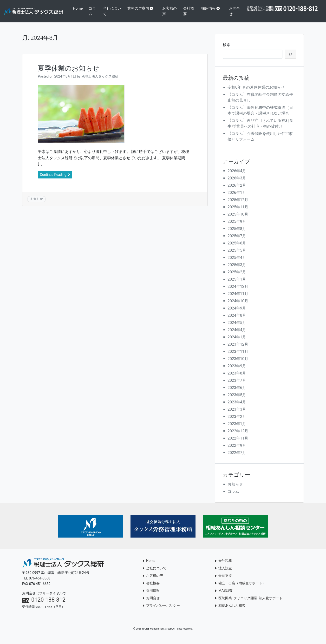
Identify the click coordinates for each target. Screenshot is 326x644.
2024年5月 (237, 328)
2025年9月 (237, 227)
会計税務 (223, 566)
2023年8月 (237, 378)
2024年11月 (238, 299)
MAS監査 (224, 596)
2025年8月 (237, 234)
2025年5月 (237, 256)
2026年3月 (237, 183)
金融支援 (223, 581)
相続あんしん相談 (230, 611)
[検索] (290, 60)
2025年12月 (238, 205)
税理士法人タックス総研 (100, 82)
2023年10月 (238, 364)
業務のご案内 (154, 8)
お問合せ (243, 11)
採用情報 (219, 8)
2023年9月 (237, 371)
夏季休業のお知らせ (69, 74)
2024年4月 (237, 335)
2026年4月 (237, 176)
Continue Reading (55, 180)
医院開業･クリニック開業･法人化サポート (249, 604)
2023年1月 (237, 429)
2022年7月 (237, 458)
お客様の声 (183, 11)
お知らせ (37, 204)
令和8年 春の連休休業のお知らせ (256, 93)
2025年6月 (237, 248)
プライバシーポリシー (161, 611)
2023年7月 (237, 386)
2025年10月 (238, 220)
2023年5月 (237, 400)
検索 (227, 50)
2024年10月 (238, 306)
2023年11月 (238, 357)
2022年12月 (238, 436)
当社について (129, 11)
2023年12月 (238, 350)
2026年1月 (237, 198)
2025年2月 (237, 277)
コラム (110, 14)
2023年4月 (237, 407)
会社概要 (200, 11)
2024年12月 (238, 292)
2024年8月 (237, 321)
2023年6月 (237, 393)
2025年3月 (237, 270)
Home (98, 8)
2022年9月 (237, 451)
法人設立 (223, 574)
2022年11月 (238, 444)
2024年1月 (237, 342)
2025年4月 (237, 263)
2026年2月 (237, 191)
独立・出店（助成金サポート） (240, 589)
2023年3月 (237, 415)
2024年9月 (237, 313)
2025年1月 (237, 285)
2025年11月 (238, 212)
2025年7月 (237, 241)
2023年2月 (237, 422)
